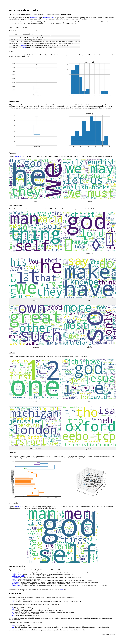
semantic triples (17, 585)
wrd (13, 615)
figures (14, 626)
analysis (14, 573)
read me (62, 590)
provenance (15, 584)
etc (13, 627)
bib (13, 609)
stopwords (23, 45)
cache (14, 600)
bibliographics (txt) (17, 574)
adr (13, 607)
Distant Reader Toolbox (49, 17)
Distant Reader (33, 17)
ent (13, 610)
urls (13, 614)
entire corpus (22, 47)
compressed (15, 577)
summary (15, 587)
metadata (15, 581)
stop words (18, 156)
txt (13, 602)
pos (13, 612)
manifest (15, 579)
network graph (16, 582)
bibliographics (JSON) (18, 576)
